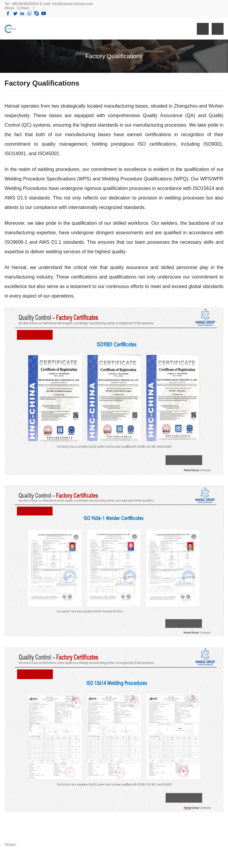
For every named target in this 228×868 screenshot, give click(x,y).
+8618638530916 (25, 4)
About (9, 8)
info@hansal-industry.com (72, 4)
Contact (23, 8)
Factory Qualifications (114, 56)
